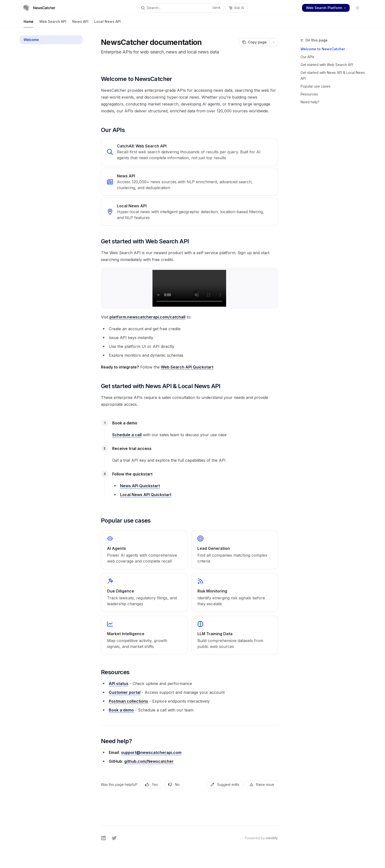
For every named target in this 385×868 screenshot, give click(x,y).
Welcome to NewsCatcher (323, 49)
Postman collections (128, 701)
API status (119, 684)
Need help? (310, 102)
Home (28, 23)
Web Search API (53, 23)
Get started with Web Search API (327, 65)
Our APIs (307, 57)
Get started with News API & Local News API (333, 75)
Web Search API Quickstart (187, 367)
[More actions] (274, 42)
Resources (309, 94)
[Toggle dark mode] (357, 8)
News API (80, 23)
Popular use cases (316, 86)
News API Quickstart (140, 486)
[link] (189, 152)
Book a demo (121, 710)
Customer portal (125, 692)
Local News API (108, 23)
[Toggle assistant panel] (237, 8)
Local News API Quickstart (146, 495)
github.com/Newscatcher (149, 761)
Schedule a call (127, 435)
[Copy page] (254, 42)
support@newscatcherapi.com (151, 752)
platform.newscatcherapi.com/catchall (147, 317)
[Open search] (180, 8)
